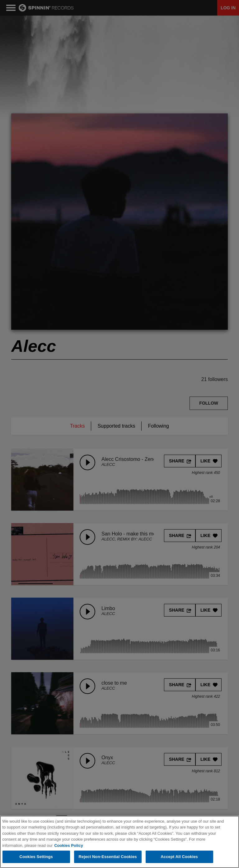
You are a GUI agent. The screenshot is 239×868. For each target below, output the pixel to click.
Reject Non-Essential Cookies (108, 857)
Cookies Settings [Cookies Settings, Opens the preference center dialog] (36, 857)
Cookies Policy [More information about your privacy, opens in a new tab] (68, 846)
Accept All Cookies (179, 857)
